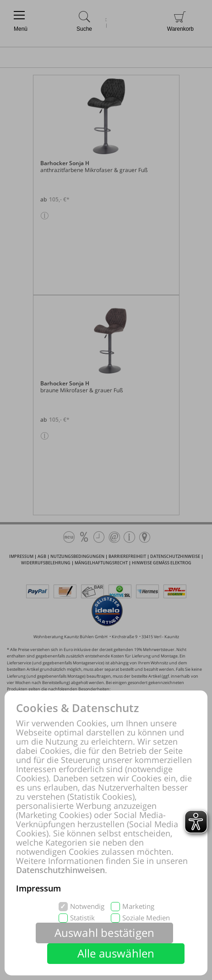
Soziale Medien (146, 918)
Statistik (82, 918)
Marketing (138, 906)
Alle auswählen (116, 953)
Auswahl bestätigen (105, 933)
